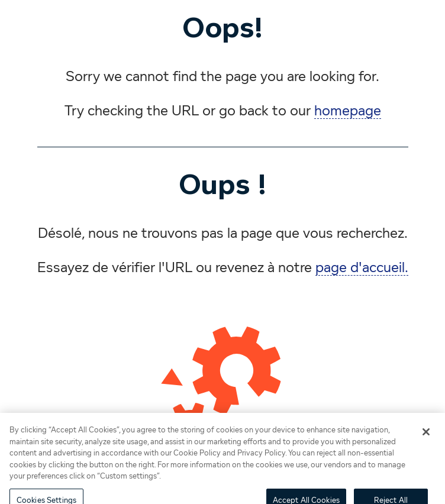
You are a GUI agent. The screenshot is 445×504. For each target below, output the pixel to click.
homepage (348, 111)
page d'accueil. (362, 268)
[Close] (426, 435)
